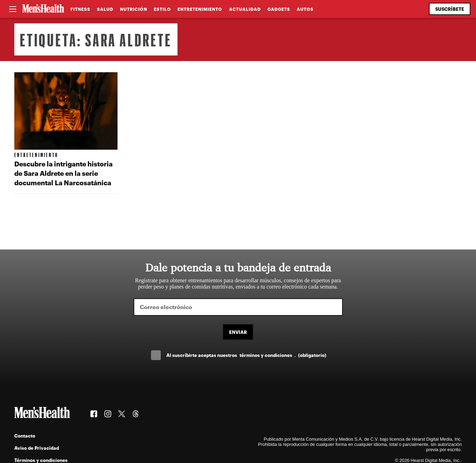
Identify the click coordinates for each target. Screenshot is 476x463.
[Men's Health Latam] (43, 9)
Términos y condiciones (41, 460)
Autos (305, 9)
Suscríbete (450, 9)
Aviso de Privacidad (37, 448)
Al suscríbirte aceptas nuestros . (246, 355)
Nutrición (134, 9)
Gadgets (279, 9)
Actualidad (245, 9)
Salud (105, 9)
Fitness (80, 9)
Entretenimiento (200, 9)
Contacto (25, 436)
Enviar (238, 332)
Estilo (162, 9)
